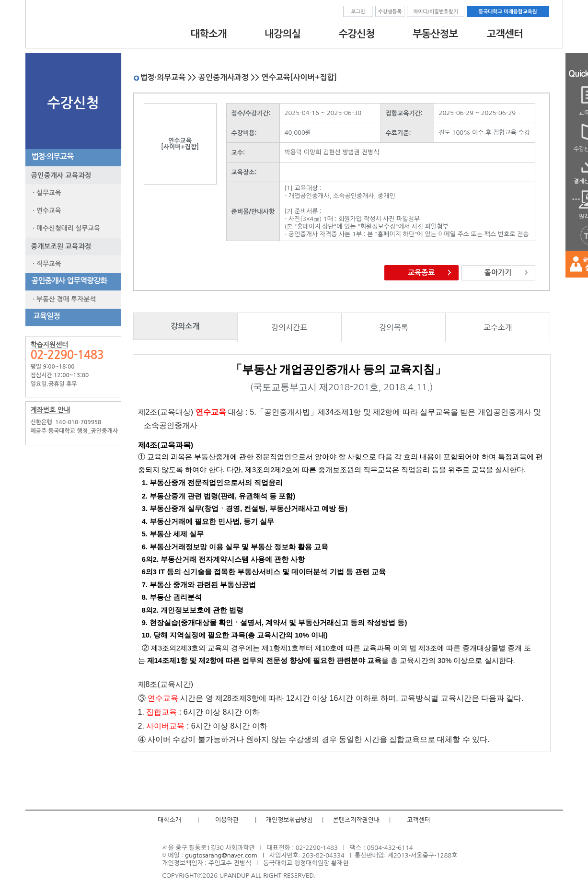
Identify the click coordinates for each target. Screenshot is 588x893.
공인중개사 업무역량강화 (68, 281)
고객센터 (419, 820)
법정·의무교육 (51, 157)
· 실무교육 (45, 193)
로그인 (358, 12)
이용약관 (227, 820)
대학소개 (169, 820)
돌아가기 (498, 273)
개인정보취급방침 (289, 820)
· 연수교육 (45, 210)
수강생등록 (390, 12)
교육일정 (44, 316)
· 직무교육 (45, 264)
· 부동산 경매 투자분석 (63, 299)
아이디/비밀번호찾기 (435, 12)
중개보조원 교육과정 (58, 246)
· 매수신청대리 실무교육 (65, 228)
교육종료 (421, 273)
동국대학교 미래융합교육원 (508, 12)
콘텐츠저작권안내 (357, 820)
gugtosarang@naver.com (221, 855)
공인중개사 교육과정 (58, 175)
